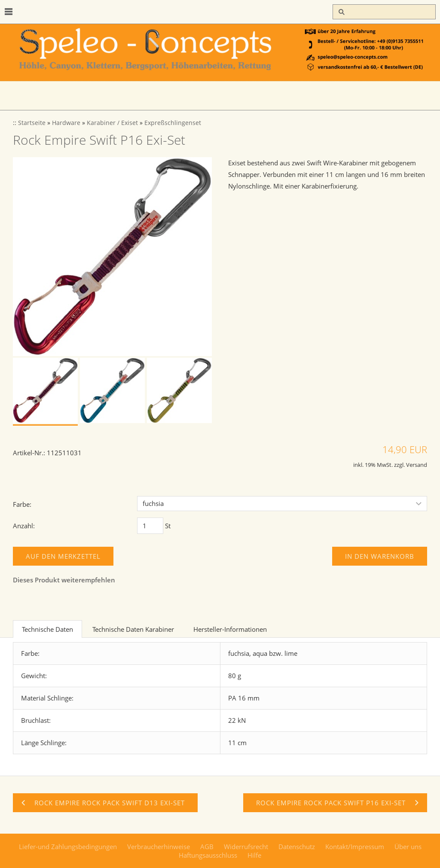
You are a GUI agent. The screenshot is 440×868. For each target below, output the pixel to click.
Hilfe (254, 855)
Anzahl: (24, 526)
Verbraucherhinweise (159, 847)
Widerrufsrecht (246, 847)
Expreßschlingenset (173, 123)
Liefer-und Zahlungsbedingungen (68, 847)
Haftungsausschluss (208, 855)
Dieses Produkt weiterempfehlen (64, 580)
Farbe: (22, 504)
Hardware (66, 123)
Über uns (408, 847)
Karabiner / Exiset (112, 123)
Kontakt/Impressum (355, 847)
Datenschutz (297, 847)
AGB (207, 847)
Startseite (32, 123)
